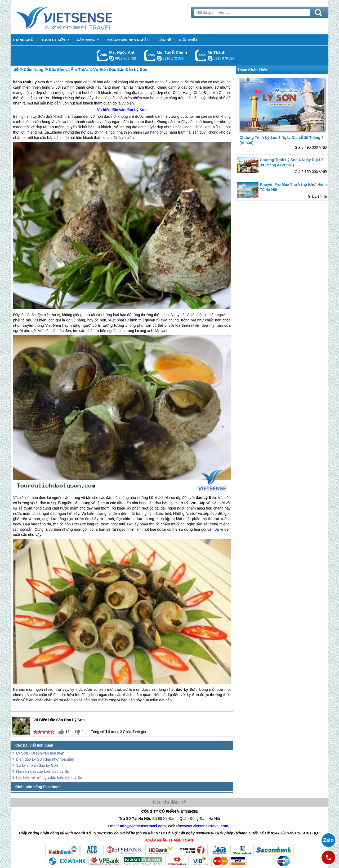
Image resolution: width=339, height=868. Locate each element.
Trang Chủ (77, 17)
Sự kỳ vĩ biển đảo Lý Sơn (37, 765)
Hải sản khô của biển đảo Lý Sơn (44, 771)
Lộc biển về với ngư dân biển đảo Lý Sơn (50, 778)
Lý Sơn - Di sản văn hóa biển (40, 753)
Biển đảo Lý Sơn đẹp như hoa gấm (45, 759)
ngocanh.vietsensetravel (111, 58)
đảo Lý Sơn (137, 110)
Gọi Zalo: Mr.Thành (201, 56)
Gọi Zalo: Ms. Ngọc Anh (102, 56)
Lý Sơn (39, 116)
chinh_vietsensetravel (159, 58)
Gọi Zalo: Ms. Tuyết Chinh (150, 56)
